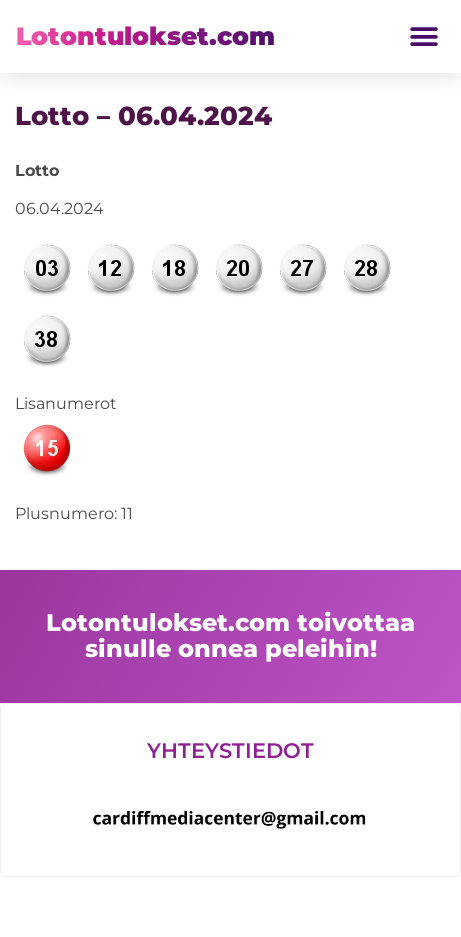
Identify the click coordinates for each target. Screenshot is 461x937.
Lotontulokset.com (145, 36)
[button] (423, 36)
